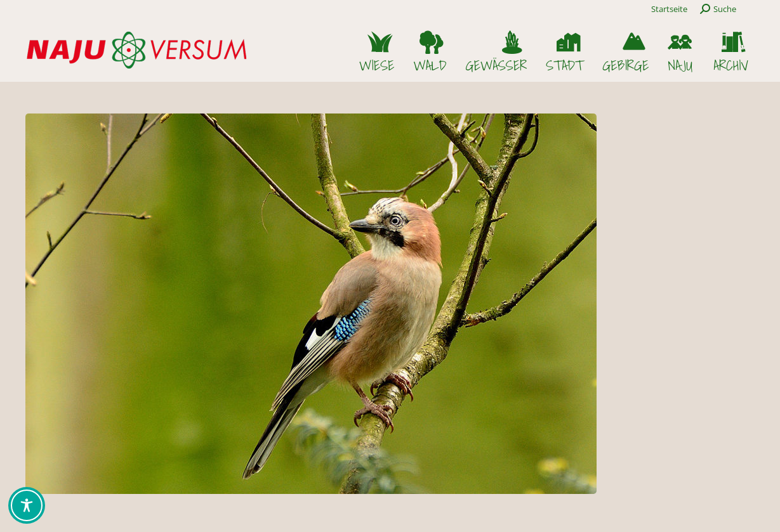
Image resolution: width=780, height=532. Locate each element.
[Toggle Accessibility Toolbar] (27, 505)
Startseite (669, 9)
